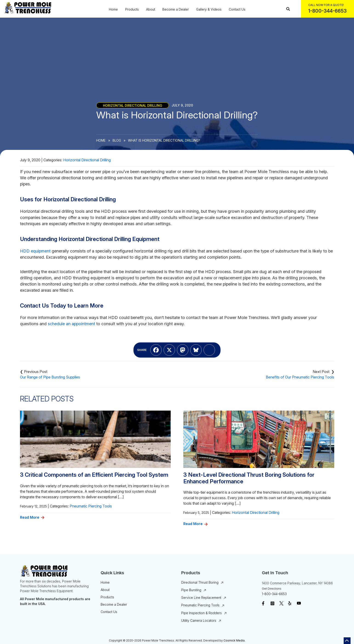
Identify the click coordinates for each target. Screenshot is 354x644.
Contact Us (237, 9)
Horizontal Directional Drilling (133, 105)
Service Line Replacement (201, 598)
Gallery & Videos (209, 9)
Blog (117, 140)
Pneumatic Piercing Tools (91, 506)
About (151, 9)
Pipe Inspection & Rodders (201, 613)
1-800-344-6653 (274, 594)
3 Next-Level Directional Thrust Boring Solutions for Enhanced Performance (249, 478)
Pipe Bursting (191, 590)
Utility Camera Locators (199, 620)
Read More (30, 517)
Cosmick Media (234, 640)
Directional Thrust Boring (200, 582)
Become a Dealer (176, 9)
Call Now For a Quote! (326, 5)
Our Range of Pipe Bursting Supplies (50, 377)
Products (132, 9)
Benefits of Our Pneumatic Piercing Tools (300, 377)
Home (113, 9)
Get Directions (272, 589)
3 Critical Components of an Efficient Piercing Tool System (94, 475)
